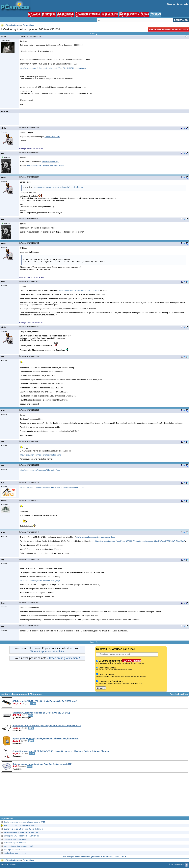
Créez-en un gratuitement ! (64, 658)
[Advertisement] (95, 796)
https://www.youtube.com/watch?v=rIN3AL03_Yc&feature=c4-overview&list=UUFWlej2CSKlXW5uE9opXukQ (140, 541)
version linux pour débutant (15, 843)
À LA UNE (34, 15)
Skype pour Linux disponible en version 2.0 (21, 836)
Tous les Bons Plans (179, 694)
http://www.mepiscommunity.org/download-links (95, 537)
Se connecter (183, 4)
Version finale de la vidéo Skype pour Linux (21, 832)
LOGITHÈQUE (65, 15)
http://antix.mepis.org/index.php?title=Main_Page (40, 470)
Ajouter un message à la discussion (168, 29)
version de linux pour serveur (16, 839)
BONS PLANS (110, 15)
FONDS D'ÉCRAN (129, 15)
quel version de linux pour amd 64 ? (18, 846)
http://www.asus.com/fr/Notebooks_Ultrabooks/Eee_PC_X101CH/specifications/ (53, 68)
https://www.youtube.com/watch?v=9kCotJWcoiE (79, 290)
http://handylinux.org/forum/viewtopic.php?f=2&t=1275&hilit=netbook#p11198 (52, 487)
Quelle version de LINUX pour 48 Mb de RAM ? (23, 829)
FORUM (156, 15)
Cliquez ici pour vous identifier (47, 651)
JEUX (145, 15)
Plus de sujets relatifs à (94, 857)
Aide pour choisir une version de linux (19, 825)
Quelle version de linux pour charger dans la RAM (24, 822)
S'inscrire (171, 4)
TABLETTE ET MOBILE (88, 15)
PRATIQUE (49, 15)
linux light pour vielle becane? (16, 850)
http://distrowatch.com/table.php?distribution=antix (41, 455)
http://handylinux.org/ (50, 162)
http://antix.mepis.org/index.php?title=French (45, 166)
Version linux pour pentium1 (15, 853)
